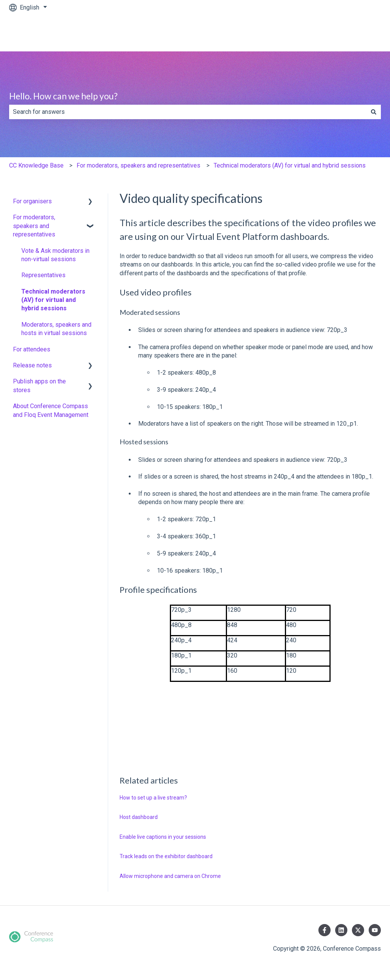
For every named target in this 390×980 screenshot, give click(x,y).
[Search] (374, 112)
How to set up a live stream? (153, 798)
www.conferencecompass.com (332, 33)
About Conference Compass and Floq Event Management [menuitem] (51, 410)
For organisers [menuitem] (32, 201)
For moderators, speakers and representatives (138, 165)
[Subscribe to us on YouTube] (375, 930)
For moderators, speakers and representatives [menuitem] (34, 226)
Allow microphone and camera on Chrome (170, 876)
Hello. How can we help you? (63, 96)
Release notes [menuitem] (32, 365)
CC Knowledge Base (36, 165)
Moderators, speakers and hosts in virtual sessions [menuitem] (56, 329)
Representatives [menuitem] (43, 275)
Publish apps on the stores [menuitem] (39, 385)
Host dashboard (139, 817)
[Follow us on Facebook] (324, 930)
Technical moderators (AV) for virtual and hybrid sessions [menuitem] (53, 300)
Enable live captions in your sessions (163, 837)
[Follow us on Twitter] (358, 930)
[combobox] (188, 112)
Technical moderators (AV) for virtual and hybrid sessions (290, 165)
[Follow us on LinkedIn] (341, 930)
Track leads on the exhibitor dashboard (166, 856)
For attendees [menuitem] (32, 349)
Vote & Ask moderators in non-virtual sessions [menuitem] (55, 255)
